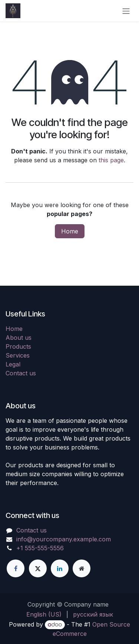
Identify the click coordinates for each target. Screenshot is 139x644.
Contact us (21, 373)
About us (19, 338)
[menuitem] (44, 614)
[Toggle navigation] (126, 11)
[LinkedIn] (60, 568)
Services (18, 355)
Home (70, 231)
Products (18, 346)
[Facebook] (16, 568)
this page (111, 160)
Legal (13, 364)
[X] (38, 568)
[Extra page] (82, 568)
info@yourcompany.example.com (64, 539)
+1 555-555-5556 (40, 548)
